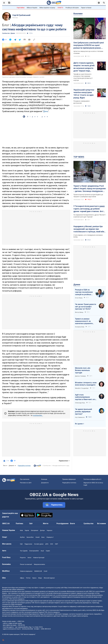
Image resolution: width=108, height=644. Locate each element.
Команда (44, 479)
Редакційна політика (24, 466)
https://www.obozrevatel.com (73, 588)
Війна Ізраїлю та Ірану (47, 8)
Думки (77, 285)
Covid (45, 571)
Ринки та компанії (26, 564)
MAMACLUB (38, 571)
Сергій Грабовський (21, 15)
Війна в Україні (32, 8)
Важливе (78, 14)
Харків (27, 530)
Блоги (72, 524)
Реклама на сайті (26, 483)
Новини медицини (26, 571)
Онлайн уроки (39, 544)
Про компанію (25, 479)
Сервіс (48, 551)
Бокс (43, 537)
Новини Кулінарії (39, 558)
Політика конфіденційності (92, 479)
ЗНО (52, 544)
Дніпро (42, 530)
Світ (31, 524)
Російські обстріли (72, 8)
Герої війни (21, 8)
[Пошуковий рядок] (104, 3)
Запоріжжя (35, 530)
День (46, 111)
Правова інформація (69, 479)
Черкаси (49, 530)
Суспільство (47, 466)
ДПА (47, 544)
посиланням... (38, 415)
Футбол (22, 537)
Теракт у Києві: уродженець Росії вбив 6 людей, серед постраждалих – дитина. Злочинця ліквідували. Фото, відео (90, 189)
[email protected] (27, 629)
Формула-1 (50, 537)
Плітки (28, 578)
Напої (29, 558)
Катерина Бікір (80, 327)
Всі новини (102, 524)
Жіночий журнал (49, 578)
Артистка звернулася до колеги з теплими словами (88, 52)
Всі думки (79, 424)
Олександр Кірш (80, 403)
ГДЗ (21, 544)
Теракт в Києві (86, 8)
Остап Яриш (79, 298)
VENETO (60, 8)
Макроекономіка (39, 564)
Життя (46, 524)
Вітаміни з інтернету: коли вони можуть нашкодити (86, 384)
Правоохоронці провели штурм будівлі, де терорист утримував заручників (88, 196)
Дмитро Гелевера (80, 376)
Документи (45, 483)
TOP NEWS (79, 157)
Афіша (22, 578)
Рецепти (23, 558)
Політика (19, 524)
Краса (34, 578)
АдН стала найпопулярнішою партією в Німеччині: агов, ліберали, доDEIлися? (86, 397)
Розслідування (62, 524)
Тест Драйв (24, 551)
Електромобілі (34, 551)
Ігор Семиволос (80, 417)
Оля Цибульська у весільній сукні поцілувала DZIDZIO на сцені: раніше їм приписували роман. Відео (89, 45)
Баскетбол (30, 537)
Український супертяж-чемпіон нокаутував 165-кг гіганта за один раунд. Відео (84, 94)
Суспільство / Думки (9, 33)
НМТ (56, 544)
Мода (40, 578)
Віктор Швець (79, 312)
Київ (21, 530)
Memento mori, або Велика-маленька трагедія (83, 370)
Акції (42, 551)
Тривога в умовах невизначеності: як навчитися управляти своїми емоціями (84, 321)
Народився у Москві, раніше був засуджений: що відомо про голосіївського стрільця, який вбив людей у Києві (89, 229)
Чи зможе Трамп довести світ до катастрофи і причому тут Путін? (86, 307)
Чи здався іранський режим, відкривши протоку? (83, 412)
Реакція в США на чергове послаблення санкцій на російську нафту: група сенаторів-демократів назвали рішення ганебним (84, 292)
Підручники (28, 544)
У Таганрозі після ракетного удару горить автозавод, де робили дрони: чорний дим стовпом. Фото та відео (89, 209)
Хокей (38, 537)
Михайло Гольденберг (82, 388)
